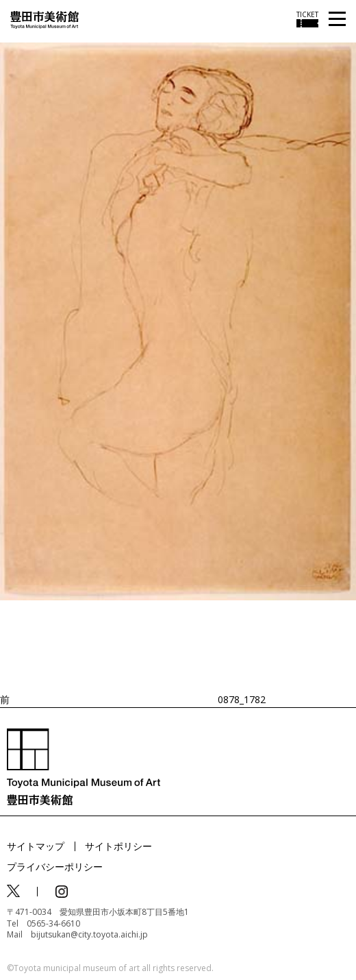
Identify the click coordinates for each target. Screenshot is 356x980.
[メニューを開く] (337, 20)
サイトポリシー (118, 846)
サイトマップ (36, 846)
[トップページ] (44, 19)
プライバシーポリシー (55, 867)
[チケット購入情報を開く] (307, 19)
